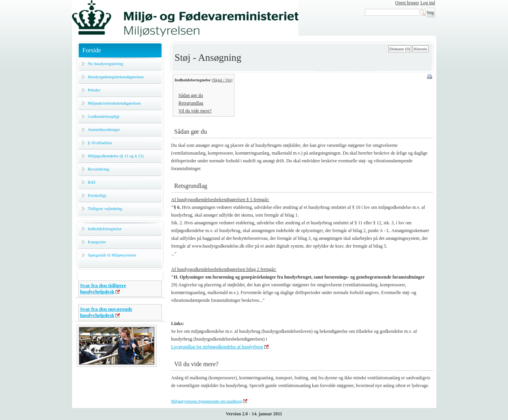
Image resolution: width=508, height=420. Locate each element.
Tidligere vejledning (105, 208)
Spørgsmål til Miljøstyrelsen (112, 255)
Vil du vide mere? (195, 111)
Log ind (428, 3)
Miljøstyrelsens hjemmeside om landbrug (207, 401)
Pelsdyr (94, 90)
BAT (92, 182)
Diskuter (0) (400, 49)
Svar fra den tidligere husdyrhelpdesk (103, 288)
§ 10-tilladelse (100, 143)
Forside (92, 50)
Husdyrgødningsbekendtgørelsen (116, 77)
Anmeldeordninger (104, 129)
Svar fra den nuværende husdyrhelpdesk (106, 312)
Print (430, 77)
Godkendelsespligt (104, 116)
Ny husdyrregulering (106, 64)
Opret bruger (407, 3)
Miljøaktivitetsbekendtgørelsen (115, 103)
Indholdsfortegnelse (105, 229)
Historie (420, 49)
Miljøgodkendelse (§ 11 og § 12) (116, 156)
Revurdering (99, 169)
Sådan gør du (191, 95)
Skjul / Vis (222, 80)
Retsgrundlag (191, 103)
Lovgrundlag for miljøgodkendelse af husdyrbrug (217, 347)
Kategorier (97, 242)
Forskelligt (97, 195)
